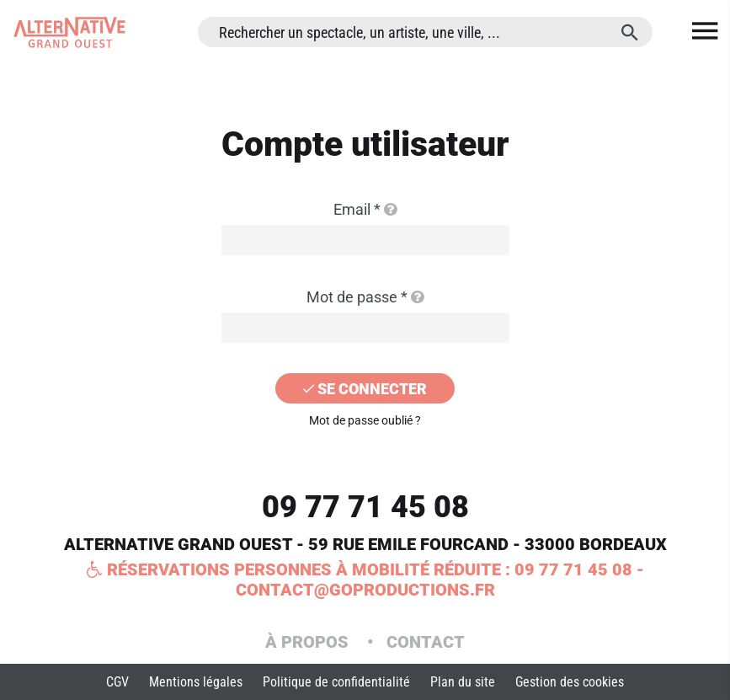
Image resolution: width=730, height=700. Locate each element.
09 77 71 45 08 (365, 507)
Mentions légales (196, 682)
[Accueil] (69, 32)
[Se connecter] (365, 388)
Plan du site (463, 682)
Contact (426, 642)
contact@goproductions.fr (365, 590)
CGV (117, 682)
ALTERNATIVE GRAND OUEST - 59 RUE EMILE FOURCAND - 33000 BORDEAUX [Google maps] (365, 544)
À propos (309, 642)
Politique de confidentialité (336, 682)
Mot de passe (365, 297)
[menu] (705, 32)
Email (365, 209)
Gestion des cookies (570, 682)
